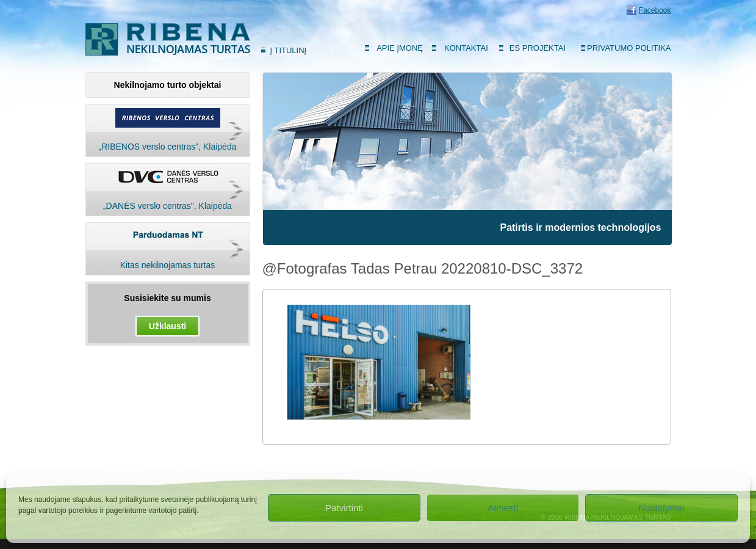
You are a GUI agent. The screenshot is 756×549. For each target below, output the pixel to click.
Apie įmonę (400, 48)
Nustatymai (661, 508)
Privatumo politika (629, 48)
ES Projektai (538, 48)
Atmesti (503, 508)
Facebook (655, 10)
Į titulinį (289, 50)
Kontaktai (466, 48)
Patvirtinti (344, 508)
